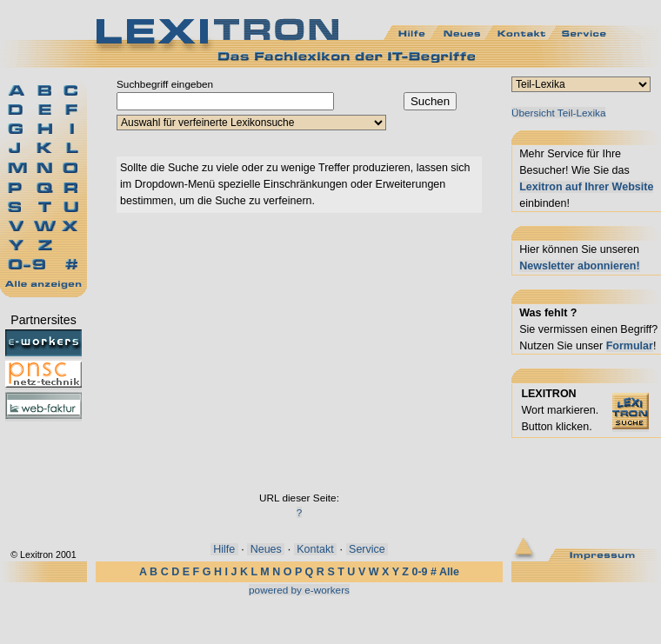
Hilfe (224, 549)
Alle (449, 572)
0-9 (419, 572)
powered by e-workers (299, 590)
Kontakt (315, 549)
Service (367, 549)
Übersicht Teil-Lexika (558, 113)
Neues (266, 549)
